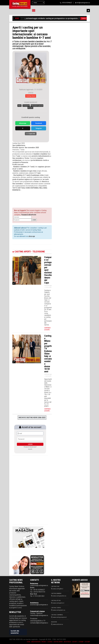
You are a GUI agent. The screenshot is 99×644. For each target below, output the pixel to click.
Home (29, 642)
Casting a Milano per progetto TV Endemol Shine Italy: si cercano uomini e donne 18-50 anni (48, 354)
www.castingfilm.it (58, 589)
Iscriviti (30, 449)
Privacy (44, 642)
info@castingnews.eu (83, 3)
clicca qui (31, 236)
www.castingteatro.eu (59, 610)
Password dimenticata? (30, 447)
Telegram (39, 128)
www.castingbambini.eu (60, 596)
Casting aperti (58, 642)
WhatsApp (23, 123)
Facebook (39, 123)
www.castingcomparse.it (60, 617)
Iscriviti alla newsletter (15, 632)
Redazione (34, 583)
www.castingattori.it (59, 603)
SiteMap (81, 642)
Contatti (75, 642)
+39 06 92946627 (67, 3)
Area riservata (36, 642)
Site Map (87, 642)
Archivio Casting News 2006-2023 (32, 418)
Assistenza (34, 603)
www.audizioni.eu (58, 624)
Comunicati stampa (37, 611)
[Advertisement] (34, 198)
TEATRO (85, 18)
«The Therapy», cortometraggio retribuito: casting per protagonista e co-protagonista (47, 18)
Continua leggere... (47, 329)
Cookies (50, 642)
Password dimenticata (29, 215)
